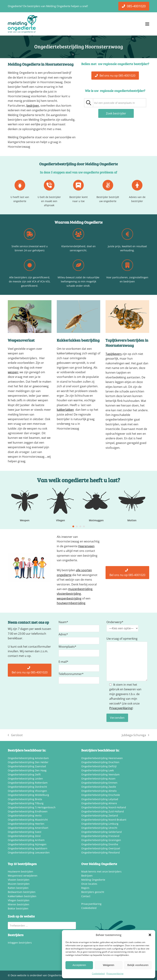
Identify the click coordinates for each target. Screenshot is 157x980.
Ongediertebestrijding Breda (25, 799)
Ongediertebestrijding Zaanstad (27, 766)
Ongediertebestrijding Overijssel (101, 848)
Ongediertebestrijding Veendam (100, 774)
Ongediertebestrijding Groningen (101, 840)
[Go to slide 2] (77, 526)
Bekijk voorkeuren (138, 965)
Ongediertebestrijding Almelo (99, 791)
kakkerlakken (65, 410)
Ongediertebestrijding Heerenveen (102, 758)
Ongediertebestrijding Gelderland (101, 832)
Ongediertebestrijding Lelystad (100, 799)
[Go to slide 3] (80, 526)
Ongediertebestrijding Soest (25, 832)
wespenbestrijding (69, 598)
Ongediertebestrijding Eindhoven (28, 811)
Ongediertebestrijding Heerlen (26, 824)
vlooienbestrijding (69, 594)
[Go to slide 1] (73, 526)
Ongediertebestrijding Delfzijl (99, 766)
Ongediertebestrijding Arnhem (26, 840)
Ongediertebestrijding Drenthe (100, 844)
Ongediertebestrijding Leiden (25, 779)
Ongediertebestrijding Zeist (24, 836)
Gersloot (15, 735)
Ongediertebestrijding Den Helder (28, 762)
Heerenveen (86, 546)
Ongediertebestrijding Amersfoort (28, 828)
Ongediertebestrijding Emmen (99, 783)
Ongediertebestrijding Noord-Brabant (104, 820)
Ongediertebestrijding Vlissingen (27, 791)
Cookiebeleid (98, 974)
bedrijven (33, 106)
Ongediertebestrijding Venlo (25, 816)
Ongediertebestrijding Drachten (100, 762)
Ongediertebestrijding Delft (24, 774)
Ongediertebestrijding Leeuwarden (29, 852)
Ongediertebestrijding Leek (97, 770)
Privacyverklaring (115, 974)
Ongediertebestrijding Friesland (100, 836)
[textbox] (114, 103)
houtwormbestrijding (71, 603)
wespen (13, 372)
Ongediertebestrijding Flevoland (100, 852)
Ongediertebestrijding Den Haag (27, 770)
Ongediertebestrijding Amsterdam (28, 758)
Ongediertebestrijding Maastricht (28, 820)
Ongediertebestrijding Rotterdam (28, 783)
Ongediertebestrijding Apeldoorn (28, 848)
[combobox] (120, 103)
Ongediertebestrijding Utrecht (99, 828)
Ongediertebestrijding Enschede (101, 795)
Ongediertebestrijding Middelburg (28, 795)
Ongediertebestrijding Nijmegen (27, 844)
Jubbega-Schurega (135, 735)
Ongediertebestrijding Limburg (100, 824)
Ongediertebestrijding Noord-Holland (104, 807)
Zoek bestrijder (116, 113)
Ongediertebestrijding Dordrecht (27, 787)
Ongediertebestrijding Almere (99, 803)
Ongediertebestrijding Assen (98, 779)
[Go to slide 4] (84, 526)
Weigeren (109, 965)
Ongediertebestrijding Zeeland (100, 816)
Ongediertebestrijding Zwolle (99, 787)
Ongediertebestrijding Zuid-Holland (103, 811)
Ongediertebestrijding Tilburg (26, 803)
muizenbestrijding (80, 589)
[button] (150, 935)
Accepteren (79, 965)
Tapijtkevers (114, 354)
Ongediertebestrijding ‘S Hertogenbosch (32, 807)
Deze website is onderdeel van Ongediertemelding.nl (42, 975)
